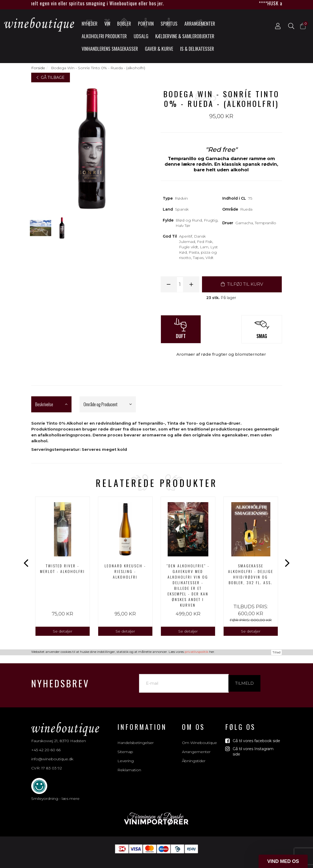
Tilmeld (244, 677)
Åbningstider (194, 755)
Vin (108, 23)
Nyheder (90, 23)
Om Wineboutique (199, 737)
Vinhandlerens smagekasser (110, 49)
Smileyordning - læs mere (55, 793)
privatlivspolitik (197, 864)
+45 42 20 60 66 (46, 744)
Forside (38, 68)
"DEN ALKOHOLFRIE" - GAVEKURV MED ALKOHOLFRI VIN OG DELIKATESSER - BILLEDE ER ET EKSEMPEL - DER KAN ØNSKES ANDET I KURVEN (188, 585)
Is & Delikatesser (197, 49)
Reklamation (129, 764)
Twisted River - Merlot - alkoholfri (62, 568)
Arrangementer (200, 23)
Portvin (146, 23)
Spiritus (169, 23)
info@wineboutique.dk (52, 753)
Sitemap (125, 746)
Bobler (124, 23)
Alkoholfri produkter (104, 36)
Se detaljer (63, 631)
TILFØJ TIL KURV (242, 284)
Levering (126, 755)
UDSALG (141, 36)
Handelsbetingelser (136, 737)
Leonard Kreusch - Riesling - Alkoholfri (125, 571)
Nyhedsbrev (60, 677)
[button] (283, 861)
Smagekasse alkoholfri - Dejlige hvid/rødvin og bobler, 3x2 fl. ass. (251, 574)
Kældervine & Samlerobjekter (185, 36)
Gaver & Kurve (159, 49)
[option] (63, 566)
